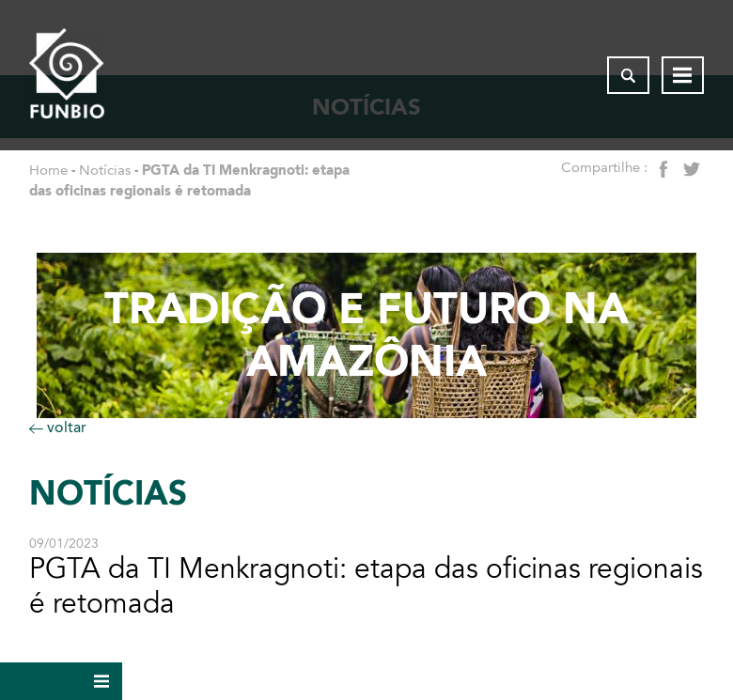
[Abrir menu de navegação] (683, 75)
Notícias (105, 170)
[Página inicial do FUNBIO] (67, 75)
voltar (58, 427)
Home (48, 170)
